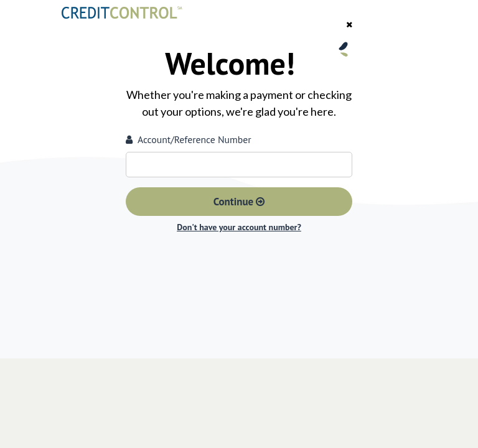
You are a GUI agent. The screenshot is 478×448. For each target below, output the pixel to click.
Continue (239, 202)
